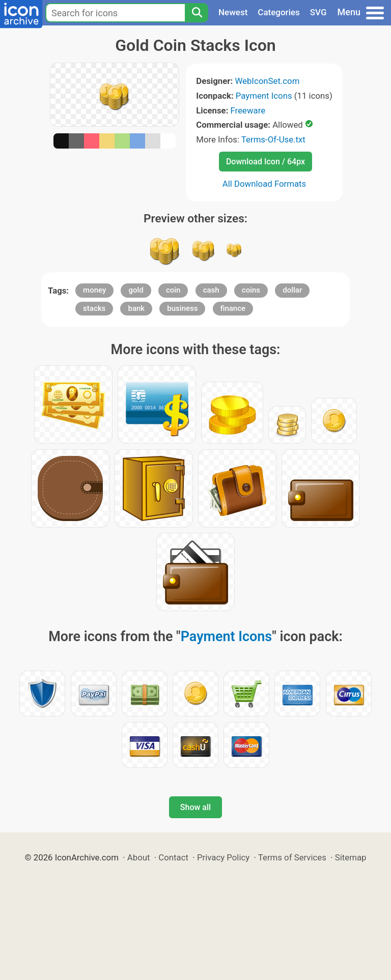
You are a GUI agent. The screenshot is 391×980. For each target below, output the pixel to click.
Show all (195, 807)
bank (136, 308)
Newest (233, 12)
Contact (173, 857)
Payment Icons (264, 96)
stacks (94, 308)
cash (211, 290)
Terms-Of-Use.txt (273, 139)
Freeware (248, 110)
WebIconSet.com (267, 81)
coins (251, 290)
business (182, 308)
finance (233, 308)
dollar (292, 290)
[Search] (197, 13)
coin (173, 290)
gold (136, 290)
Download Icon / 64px (266, 162)
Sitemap (351, 857)
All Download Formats (264, 184)
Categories (279, 12)
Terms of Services (292, 857)
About (139, 857)
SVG (318, 12)
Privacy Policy (223, 857)
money (94, 290)
